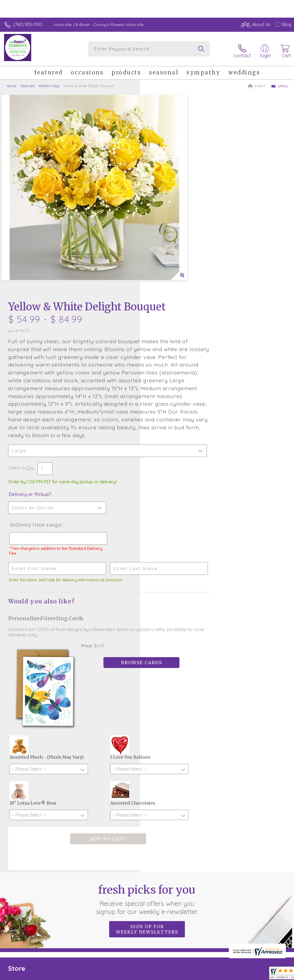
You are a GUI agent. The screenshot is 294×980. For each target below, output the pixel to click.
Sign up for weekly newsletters (147, 788)
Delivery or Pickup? (170, 333)
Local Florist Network (238, 969)
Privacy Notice (199, 969)
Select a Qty (161, 307)
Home (12, 83)
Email (280, 83)
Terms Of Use (167, 969)
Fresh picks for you (147, 758)
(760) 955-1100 (28, 24)
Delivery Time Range (176, 364)
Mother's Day (49, 83)
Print (257, 83)
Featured (27, 83)
